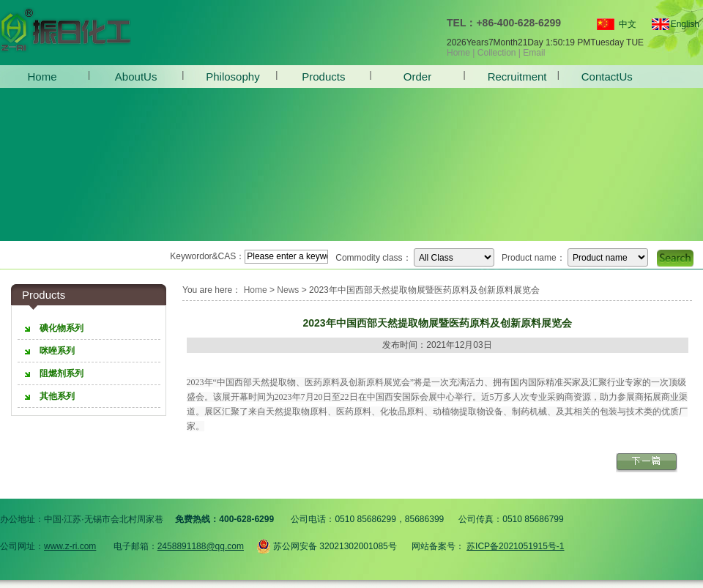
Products (323, 77)
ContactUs (605, 77)
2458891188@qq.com (201, 546)
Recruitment (512, 77)
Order (417, 77)
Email (534, 53)
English (679, 24)
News (288, 290)
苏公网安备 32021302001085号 (327, 544)
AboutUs (136, 77)
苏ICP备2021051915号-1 (515, 546)
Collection (497, 53)
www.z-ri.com (70, 546)
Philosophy (230, 77)
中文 (628, 24)
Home (458, 53)
